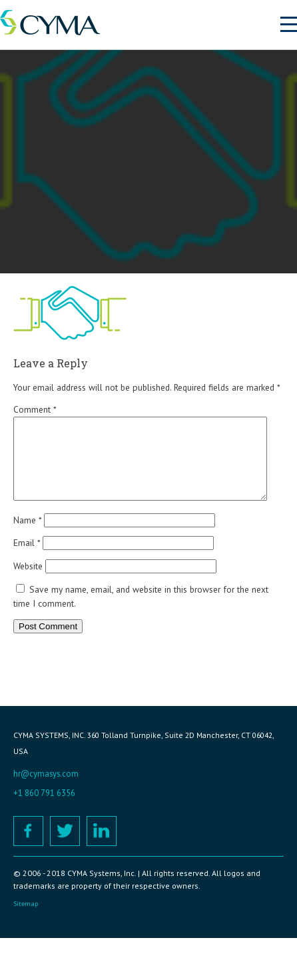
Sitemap (26, 920)
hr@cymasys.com (46, 790)
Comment (35, 409)
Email (27, 559)
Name (27, 536)
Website (28, 582)
